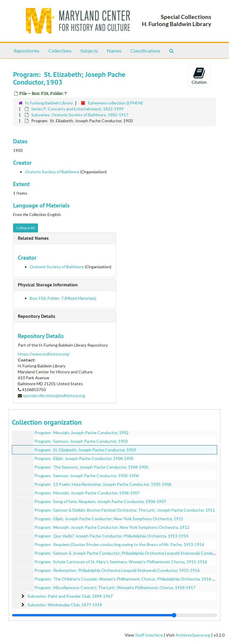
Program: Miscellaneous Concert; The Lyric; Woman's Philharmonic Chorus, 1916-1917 (115, 587)
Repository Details (37, 316)
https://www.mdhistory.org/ (44, 354)
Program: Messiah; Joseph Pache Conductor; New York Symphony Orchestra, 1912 (112, 527)
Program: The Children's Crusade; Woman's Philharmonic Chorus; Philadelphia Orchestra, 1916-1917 (128, 579)
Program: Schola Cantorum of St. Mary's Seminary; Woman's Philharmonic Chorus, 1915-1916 (121, 562)
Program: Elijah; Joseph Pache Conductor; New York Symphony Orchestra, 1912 (109, 519)
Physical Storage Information (48, 285)
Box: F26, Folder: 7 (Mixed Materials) (63, 298)
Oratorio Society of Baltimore (52, 172)
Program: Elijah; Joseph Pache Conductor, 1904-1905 (84, 458)
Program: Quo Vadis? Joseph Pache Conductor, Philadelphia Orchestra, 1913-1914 (111, 536)
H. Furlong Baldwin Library (49, 103)
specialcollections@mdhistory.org (54, 395)
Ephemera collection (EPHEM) (115, 103)
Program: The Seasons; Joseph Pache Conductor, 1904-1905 (91, 467)
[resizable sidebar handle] (114, 615)
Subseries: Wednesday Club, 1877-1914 (65, 605)
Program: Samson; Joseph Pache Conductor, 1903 (81, 441)
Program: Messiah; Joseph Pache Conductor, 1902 (82, 433)
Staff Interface (149, 635)
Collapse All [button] (26, 228)
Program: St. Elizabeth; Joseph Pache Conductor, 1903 (85, 450)
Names (114, 51)
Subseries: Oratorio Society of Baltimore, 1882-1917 (80, 115)
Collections (60, 51)
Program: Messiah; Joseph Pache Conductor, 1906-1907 (87, 493)
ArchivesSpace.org (193, 635)
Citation (199, 76)
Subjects (89, 51)
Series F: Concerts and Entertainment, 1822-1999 (77, 109)
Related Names (33, 238)
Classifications (145, 51)
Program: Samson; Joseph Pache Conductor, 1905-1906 (87, 476)
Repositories (27, 51)
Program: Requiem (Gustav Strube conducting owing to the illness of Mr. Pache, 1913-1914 (119, 544)
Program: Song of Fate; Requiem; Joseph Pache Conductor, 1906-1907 (100, 501)
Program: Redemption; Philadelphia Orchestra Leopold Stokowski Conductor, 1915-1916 (117, 570)
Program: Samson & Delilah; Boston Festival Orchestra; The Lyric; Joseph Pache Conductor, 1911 (125, 510)
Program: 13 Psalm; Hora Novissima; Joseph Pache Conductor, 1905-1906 (103, 484)
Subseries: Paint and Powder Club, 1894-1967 (70, 596)
